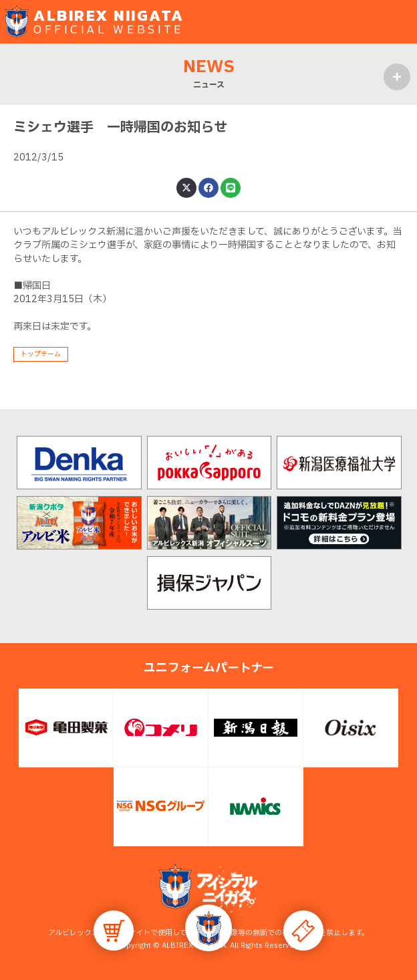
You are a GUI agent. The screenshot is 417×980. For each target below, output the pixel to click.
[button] (208, 928)
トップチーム (41, 354)
